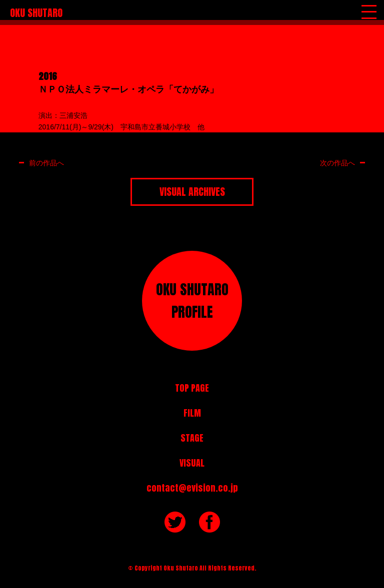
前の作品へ (46, 163)
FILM (192, 413)
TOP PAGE (192, 388)
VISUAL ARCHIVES (192, 192)
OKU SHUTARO (36, 13)
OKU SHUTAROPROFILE (192, 300)
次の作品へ (337, 163)
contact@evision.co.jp (192, 488)
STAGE (192, 438)
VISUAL (192, 463)
